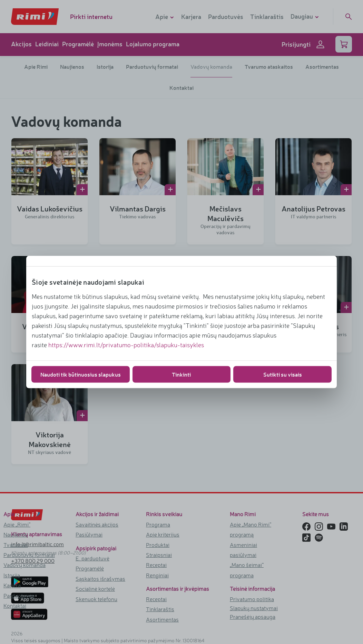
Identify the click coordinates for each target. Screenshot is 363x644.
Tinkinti (181, 374)
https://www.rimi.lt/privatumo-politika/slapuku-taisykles (126, 345)
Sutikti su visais (283, 374)
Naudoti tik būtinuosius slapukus (81, 374)
